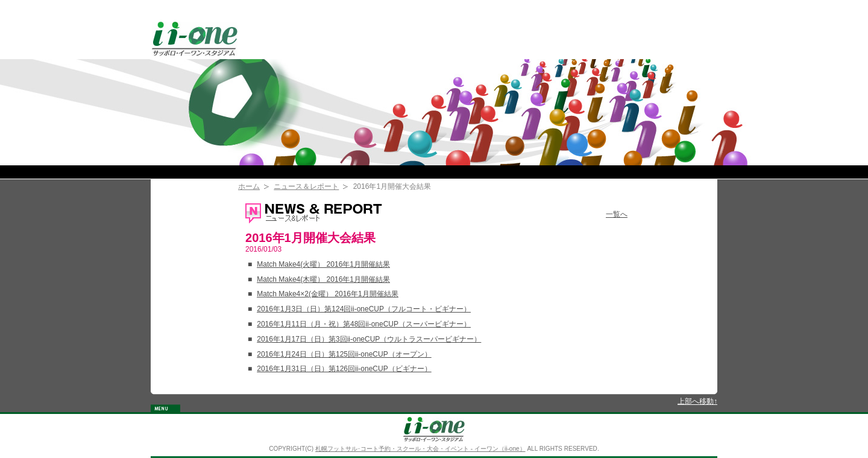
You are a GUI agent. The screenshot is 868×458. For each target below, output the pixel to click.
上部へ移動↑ (697, 401)
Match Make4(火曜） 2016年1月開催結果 (323, 264)
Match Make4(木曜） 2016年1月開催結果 (323, 279)
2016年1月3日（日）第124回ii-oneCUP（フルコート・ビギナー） (364, 309)
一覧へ (617, 214)
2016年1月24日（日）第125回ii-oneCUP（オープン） (344, 354)
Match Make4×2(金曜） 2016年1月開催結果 (327, 294)
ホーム (249, 186)
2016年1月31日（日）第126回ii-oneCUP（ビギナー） (344, 369)
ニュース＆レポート (306, 186)
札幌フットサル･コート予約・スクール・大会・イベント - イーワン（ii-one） (420, 449)
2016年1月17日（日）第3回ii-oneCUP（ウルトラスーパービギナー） (369, 339)
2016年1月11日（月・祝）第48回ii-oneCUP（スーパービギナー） (364, 324)
